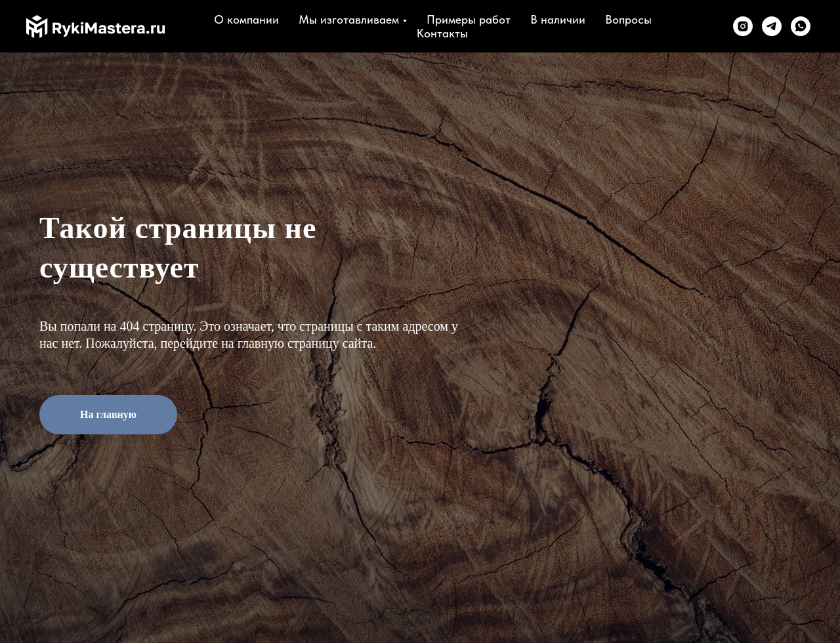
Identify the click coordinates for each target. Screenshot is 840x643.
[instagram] (743, 26)
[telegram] (772, 26)
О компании (246, 19)
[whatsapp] (801, 26)
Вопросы (628, 19)
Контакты (442, 33)
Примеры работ (469, 19)
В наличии (558, 19)
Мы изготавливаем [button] (349, 19)
